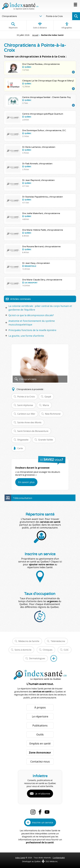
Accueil (35, 35)
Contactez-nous (40, 762)
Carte (20, 448)
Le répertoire (40, 716)
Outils (40, 734)
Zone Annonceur (40, 752)
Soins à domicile (23, 650)
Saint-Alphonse (25, 405)
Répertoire (13, 25)
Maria (46, 405)
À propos (40, 707)
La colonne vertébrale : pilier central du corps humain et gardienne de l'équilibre (40, 308)
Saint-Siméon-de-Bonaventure (33, 431)
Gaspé (48, 397)
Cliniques (48, 650)
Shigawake (23, 440)
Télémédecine (58, 641)
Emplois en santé (40, 743)
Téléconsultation (23, 498)
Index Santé (20, 858)
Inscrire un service (43, 822)
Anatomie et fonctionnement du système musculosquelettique (32, 323)
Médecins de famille (29, 641)
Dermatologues (37, 658)
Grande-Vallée (46, 440)
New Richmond (53, 414)
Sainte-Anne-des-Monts (29, 422)
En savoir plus (26, 482)
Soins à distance (40, 25)
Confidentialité (59, 858)
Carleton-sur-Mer (26, 414)
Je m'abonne (43, 794)
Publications (40, 725)
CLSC (66, 650)
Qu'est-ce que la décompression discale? (31, 315)
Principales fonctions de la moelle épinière (32, 330)
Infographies (67, 25)
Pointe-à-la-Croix (26, 397)
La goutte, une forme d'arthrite (26, 336)
